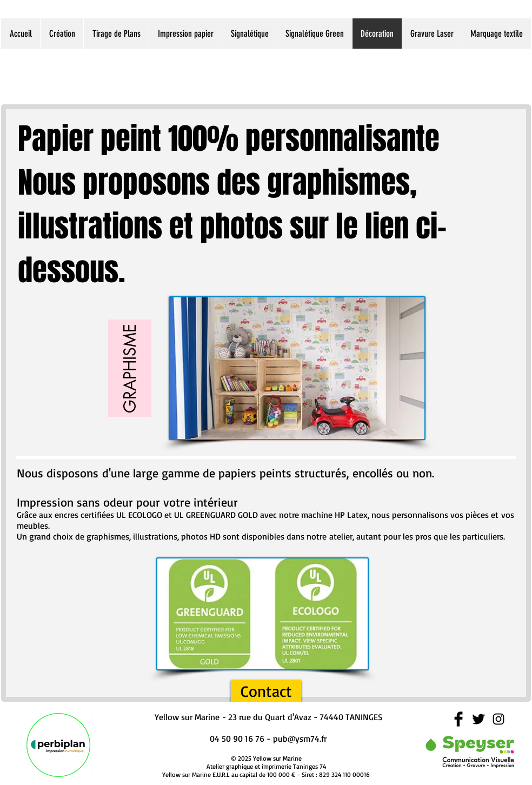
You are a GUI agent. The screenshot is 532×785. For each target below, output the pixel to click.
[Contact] (266, 691)
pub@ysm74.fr (300, 739)
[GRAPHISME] (130, 368)
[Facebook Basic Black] (458, 719)
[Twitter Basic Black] (478, 719)
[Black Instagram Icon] (498, 719)
